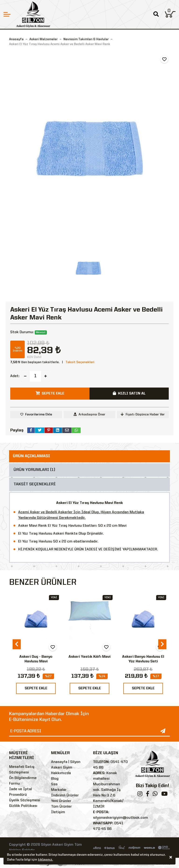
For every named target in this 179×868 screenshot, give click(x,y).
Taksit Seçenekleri (80, 362)
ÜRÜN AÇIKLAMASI (31, 456)
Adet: (15, 376)
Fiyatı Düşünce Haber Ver (143, 414)
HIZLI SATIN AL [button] (129, 393)
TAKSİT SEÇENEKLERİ (35, 484)
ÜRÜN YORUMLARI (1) (34, 470)
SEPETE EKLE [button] (50, 393)
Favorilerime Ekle (39, 414)
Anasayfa (16, 39)
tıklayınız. (45, 860)
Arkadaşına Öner (89, 414)
